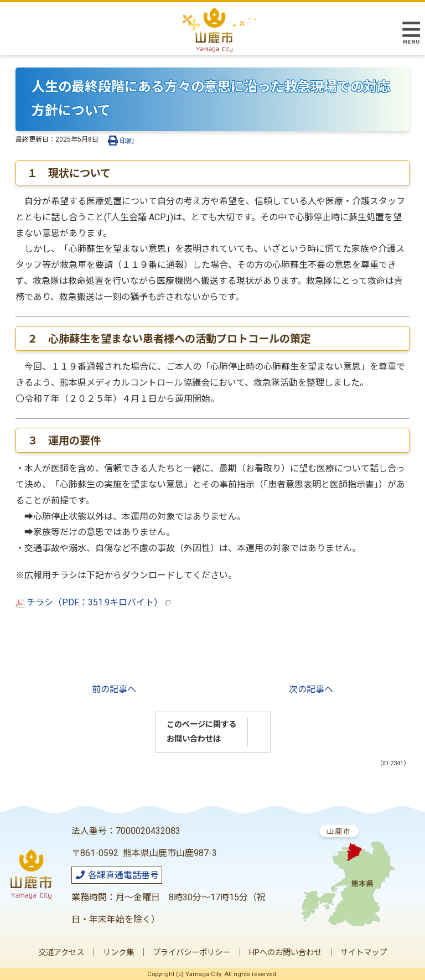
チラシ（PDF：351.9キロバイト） (93, 602)
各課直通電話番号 (117, 875)
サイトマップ (364, 953)
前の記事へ (114, 689)
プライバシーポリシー (191, 953)
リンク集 (118, 953)
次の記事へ (311, 689)
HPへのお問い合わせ (285, 953)
